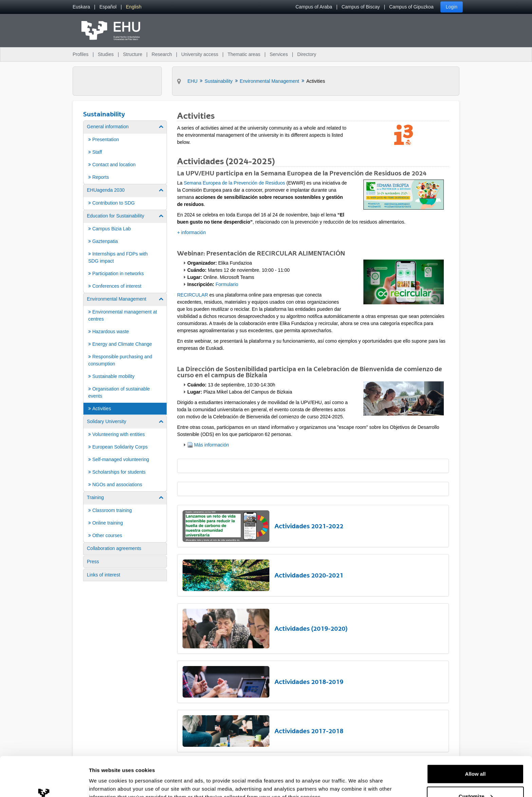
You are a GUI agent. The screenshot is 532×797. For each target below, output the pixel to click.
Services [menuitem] (279, 54)
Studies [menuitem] (106, 54)
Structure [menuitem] (132, 54)
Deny (476, 779)
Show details (105, 776)
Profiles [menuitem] (81, 54)
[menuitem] (81, 7)
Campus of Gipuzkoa (411, 7)
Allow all (476, 734)
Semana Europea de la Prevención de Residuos (234, 183)
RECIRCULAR (193, 295)
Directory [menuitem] (307, 54)
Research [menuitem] (162, 54)
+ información (191, 232)
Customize (476, 757)
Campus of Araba (314, 7)
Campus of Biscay (361, 7)
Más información (212, 445)
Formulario (227, 284)
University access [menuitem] (200, 54)
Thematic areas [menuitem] (244, 54)
